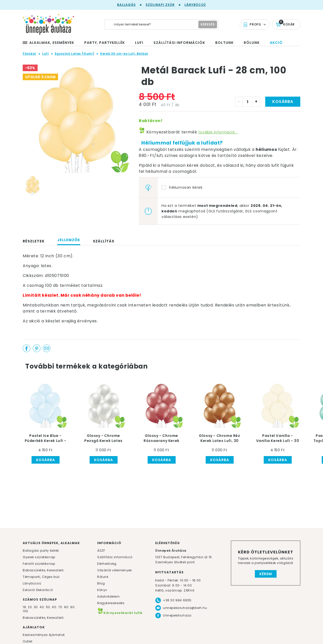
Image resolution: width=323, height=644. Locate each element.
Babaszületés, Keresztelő (43, 570)
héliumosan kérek (186, 187)
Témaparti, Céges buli (41, 577)
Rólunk (103, 577)
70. (61, 607)
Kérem (266, 574)
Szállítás (104, 241)
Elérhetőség (107, 564)
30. (36, 607)
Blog (101, 583)
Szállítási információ (115, 557)
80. (67, 607)
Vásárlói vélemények (114, 570)
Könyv (102, 590)
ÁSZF (101, 551)
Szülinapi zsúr (160, 5)
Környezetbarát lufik (120, 613)
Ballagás (126, 5)
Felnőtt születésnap (39, 564)
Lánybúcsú (195, 5)
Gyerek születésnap (39, 557)
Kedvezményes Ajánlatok (44, 635)
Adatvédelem (109, 596)
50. (49, 607)
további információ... (218, 132)
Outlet (28, 641)
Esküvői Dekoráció (38, 590)
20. (30, 607)
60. (55, 607)
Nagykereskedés (111, 603)
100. (26, 611)
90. (73, 607)
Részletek (34, 241)
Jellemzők (69, 240)
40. (42, 607)
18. (25, 607)
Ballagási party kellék (41, 551)
